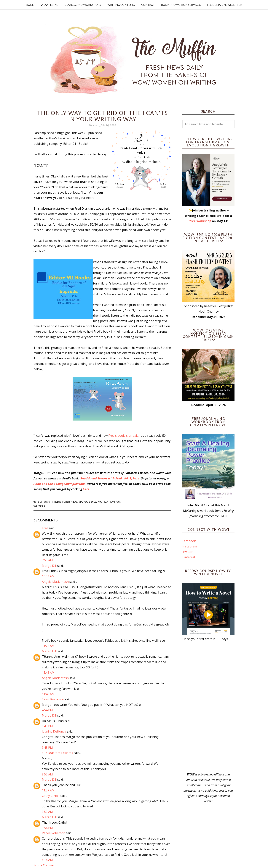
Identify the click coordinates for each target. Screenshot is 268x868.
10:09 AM (48, 576)
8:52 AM (47, 774)
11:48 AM (48, 694)
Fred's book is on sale (123, 436)
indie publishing (66, 502)
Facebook (189, 541)
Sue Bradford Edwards (57, 753)
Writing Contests (121, 5)
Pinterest (189, 557)
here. (87, 489)
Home (30, 5)
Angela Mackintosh (55, 582)
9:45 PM (47, 748)
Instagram (190, 546)
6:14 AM (47, 860)
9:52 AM (47, 812)
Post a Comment (45, 865)
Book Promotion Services (181, 5)
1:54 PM (47, 828)
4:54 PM (47, 710)
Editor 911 (45, 502)
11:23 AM (48, 646)
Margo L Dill (87, 502)
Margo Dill (49, 566)
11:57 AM (48, 790)
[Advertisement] (208, 707)
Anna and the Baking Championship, (60, 484)
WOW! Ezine (50, 5)
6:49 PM (47, 726)
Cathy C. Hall (51, 796)
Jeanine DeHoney (54, 731)
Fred (45, 528)
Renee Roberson (54, 833)
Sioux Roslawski (53, 699)
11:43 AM (48, 673)
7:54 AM (47, 560)
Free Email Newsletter (225, 5)
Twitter (188, 552)
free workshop (200, 221)
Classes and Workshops (83, 5)
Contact (148, 5)
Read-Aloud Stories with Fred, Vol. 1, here (110, 478)
